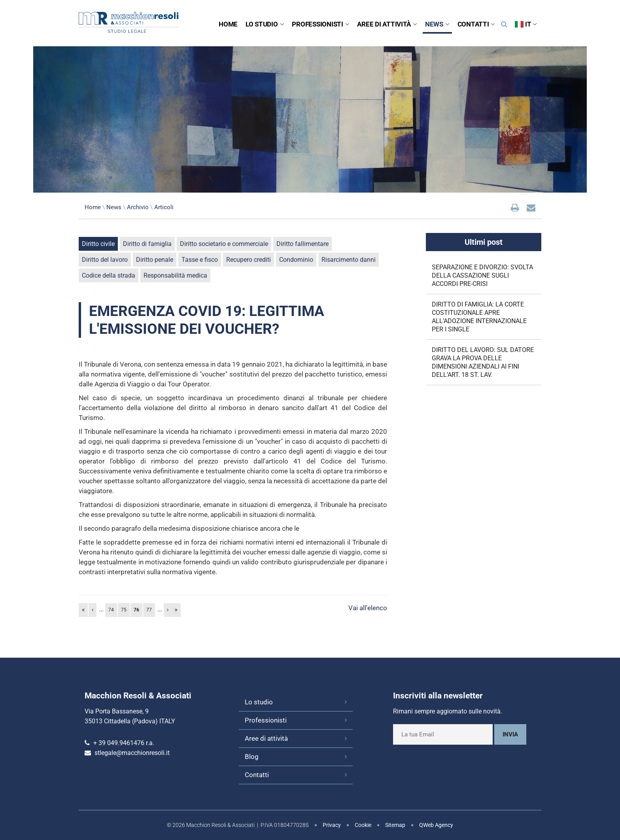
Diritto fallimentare (302, 244)
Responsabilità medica (175, 275)
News (437, 24)
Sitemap (395, 825)
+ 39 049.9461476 (119, 743)
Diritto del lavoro (105, 260)
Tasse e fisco (200, 260)
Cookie (363, 825)
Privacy (332, 825)
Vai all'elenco (368, 608)
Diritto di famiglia (147, 244)
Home (228, 24)
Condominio (296, 260)
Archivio (138, 207)
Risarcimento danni (349, 260)
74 (111, 610)
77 (149, 610)
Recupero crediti (249, 260)
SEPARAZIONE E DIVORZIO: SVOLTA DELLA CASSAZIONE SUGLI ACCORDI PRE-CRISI (482, 275)
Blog (252, 757)
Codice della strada (109, 275)
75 (124, 610)
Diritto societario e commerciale (224, 244)
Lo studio (265, 24)
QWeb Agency (436, 825)
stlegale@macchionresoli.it (132, 753)
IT (526, 24)
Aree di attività (387, 24)
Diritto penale (155, 260)
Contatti (476, 24)
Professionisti (320, 24)
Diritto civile (98, 244)
